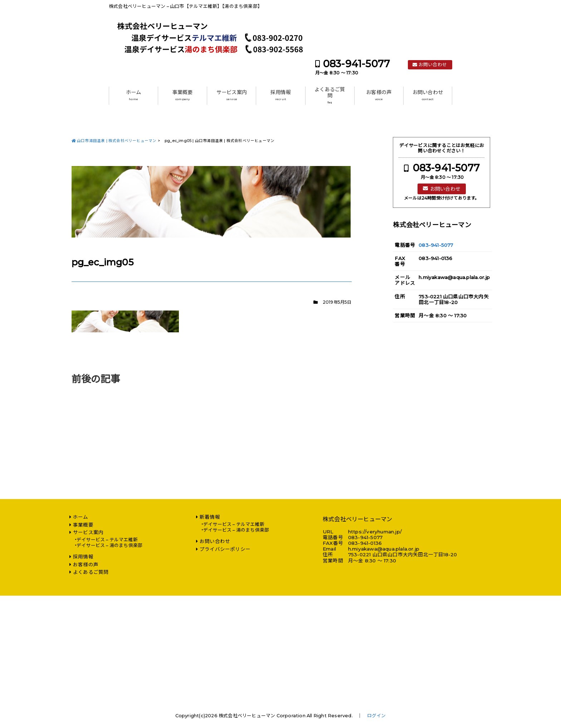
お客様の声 (379, 95)
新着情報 (210, 517)
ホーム (134, 95)
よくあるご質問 (330, 95)
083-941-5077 (357, 64)
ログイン (377, 716)
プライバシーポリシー (225, 549)
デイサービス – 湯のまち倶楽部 (109, 545)
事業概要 (183, 95)
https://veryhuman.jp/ (375, 532)
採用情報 (281, 95)
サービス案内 (232, 95)
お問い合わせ (433, 65)
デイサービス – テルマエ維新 (107, 540)
